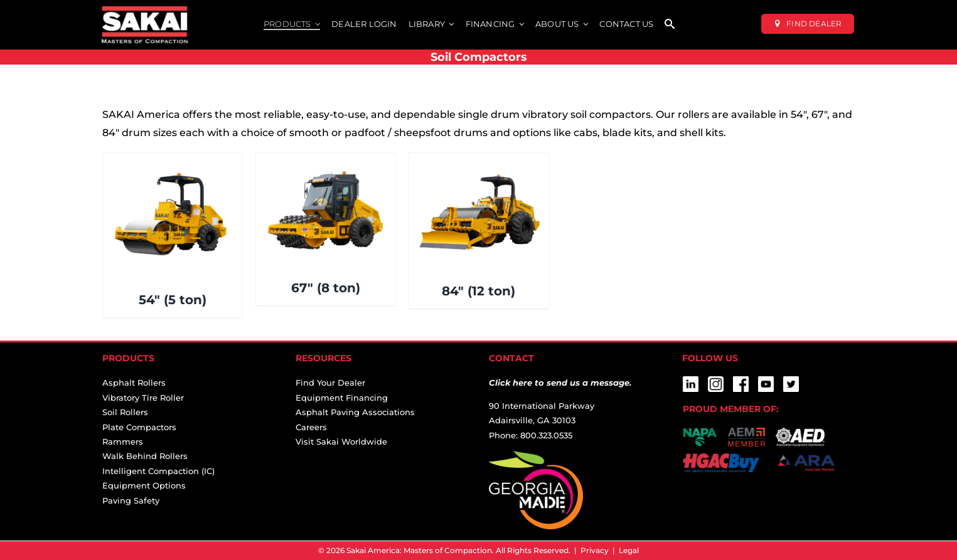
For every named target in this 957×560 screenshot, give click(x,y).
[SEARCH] (670, 25)
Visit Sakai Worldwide (341, 441)
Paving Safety (131, 500)
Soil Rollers (125, 412)
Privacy (595, 550)
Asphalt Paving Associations (355, 412)
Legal (629, 550)
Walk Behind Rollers (145, 456)
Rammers (123, 441)
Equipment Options (144, 485)
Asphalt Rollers (134, 383)
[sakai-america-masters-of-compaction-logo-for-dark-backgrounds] (145, 11)
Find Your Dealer (330, 383)
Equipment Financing (342, 398)
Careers (311, 427)
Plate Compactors (139, 427)
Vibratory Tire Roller (143, 398)
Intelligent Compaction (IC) (158, 471)
